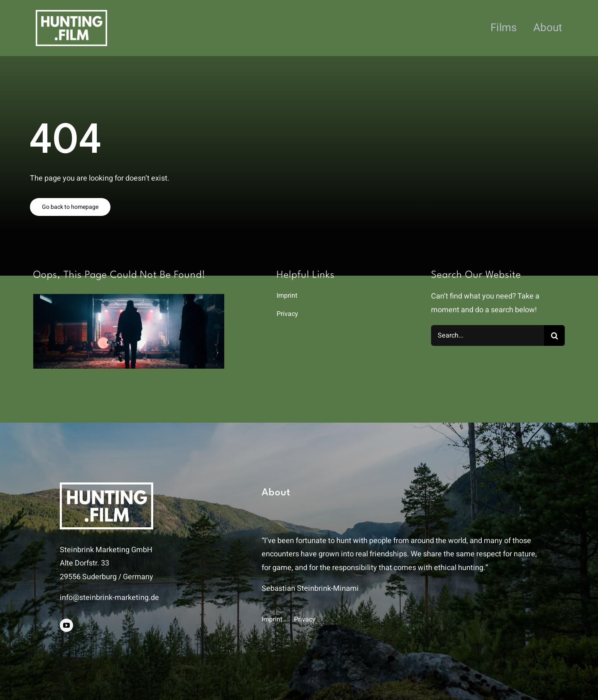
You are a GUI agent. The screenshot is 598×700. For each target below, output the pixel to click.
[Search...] (488, 335)
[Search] (554, 335)
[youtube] (66, 625)
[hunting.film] (71, 13)
